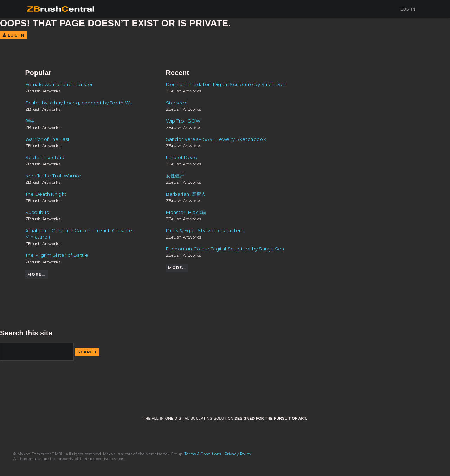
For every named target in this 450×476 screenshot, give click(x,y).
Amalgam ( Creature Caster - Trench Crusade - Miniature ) (80, 234)
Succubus (37, 212)
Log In (406, 9)
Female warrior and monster (59, 84)
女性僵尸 (175, 176)
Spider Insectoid (45, 157)
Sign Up (379, 9)
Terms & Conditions (203, 454)
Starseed (177, 103)
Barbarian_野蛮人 (186, 194)
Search (87, 352)
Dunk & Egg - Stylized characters (205, 230)
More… (36, 275)
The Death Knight (46, 194)
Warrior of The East (48, 139)
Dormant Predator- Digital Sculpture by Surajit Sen (226, 84)
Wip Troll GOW (183, 121)
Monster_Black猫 (186, 212)
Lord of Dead (182, 157)
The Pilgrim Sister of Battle (57, 255)
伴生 (30, 121)
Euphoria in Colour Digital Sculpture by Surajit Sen (225, 249)
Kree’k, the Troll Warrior (53, 176)
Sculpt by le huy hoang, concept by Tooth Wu (79, 103)
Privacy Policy (238, 454)
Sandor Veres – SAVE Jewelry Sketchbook (216, 139)
